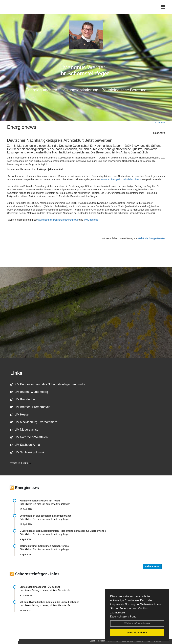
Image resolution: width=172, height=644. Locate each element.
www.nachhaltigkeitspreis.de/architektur (121, 179)
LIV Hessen (20, 415)
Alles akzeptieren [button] (137, 633)
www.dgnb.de (91, 220)
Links (16, 373)
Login (92, 641)
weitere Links (20, 463)
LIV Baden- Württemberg (29, 392)
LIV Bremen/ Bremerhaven (30, 407)
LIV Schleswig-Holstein (28, 452)
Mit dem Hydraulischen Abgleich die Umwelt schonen (49, 602)
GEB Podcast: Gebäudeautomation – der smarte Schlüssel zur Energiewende (63, 531)
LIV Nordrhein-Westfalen (29, 437)
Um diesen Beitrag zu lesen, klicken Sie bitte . (45, 590)
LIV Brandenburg (24, 399)
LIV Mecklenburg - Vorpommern (34, 422)
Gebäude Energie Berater (152, 238)
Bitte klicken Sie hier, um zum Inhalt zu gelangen (45, 504)
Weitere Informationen (137, 623)
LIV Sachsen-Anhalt (26, 445)
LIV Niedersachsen (25, 430)
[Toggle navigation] (163, 10)
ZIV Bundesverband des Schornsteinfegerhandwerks (48, 384)
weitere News (152, 566)
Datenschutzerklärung (123, 617)
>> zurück (160, 123)
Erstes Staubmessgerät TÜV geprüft (40, 587)
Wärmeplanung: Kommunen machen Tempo (44, 546)
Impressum (120, 613)
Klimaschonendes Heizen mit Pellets (40, 501)
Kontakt (102, 641)
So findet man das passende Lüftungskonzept (45, 516)
